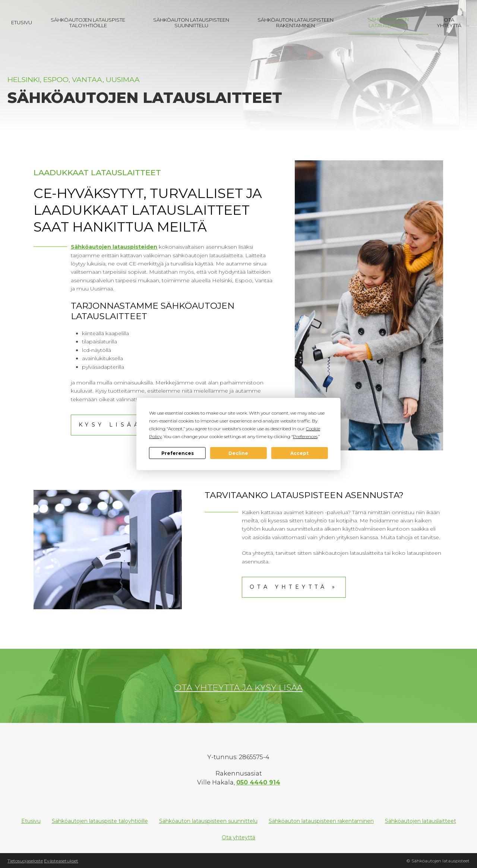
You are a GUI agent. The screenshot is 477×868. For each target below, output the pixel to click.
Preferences (178, 453)
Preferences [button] (305, 436)
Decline (238, 453)
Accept (299, 453)
